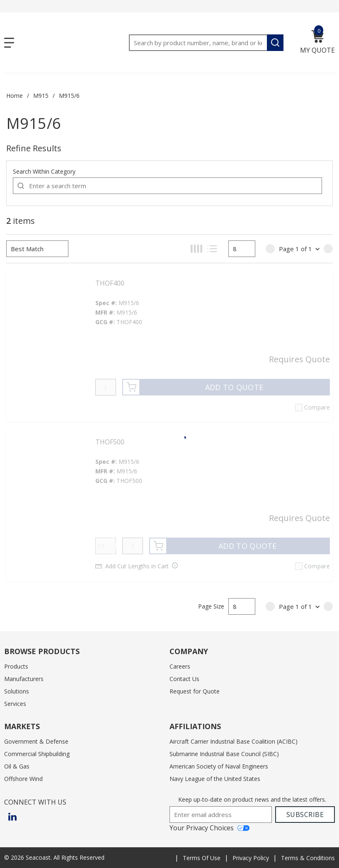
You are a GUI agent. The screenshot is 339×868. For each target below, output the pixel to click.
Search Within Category (44, 171)
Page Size (211, 606)
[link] (270, 249)
